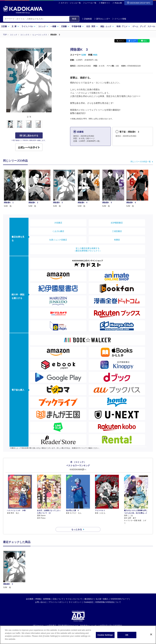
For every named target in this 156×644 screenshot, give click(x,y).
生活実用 (92, 26)
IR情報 (38, 599)
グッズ (143, 26)
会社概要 (30, 599)
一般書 (55, 26)
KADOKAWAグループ (120, 599)
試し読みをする (29, 136)
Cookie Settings (105, 636)
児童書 (65, 26)
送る (145, 41)
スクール (151, 26)
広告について (58, 599)
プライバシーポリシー (57, 602)
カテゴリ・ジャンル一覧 (71, 3)
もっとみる (77, 529)
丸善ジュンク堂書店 (58, 240)
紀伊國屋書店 (117, 223)
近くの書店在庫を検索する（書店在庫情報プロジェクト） (88, 249)
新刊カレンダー (102, 19)
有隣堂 (117, 240)
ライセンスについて (74, 599)
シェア (133, 41)
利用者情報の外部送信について (108, 602)
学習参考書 (78, 26)
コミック (43, 26)
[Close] (151, 636)
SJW (84, 55)
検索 (74, 19)
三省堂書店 (117, 231)
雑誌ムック (107, 26)
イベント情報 (119, 19)
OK (127, 636)
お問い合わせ (41, 602)
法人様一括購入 (102, 599)
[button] (54, 124)
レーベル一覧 (91, 3)
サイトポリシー (75, 602)
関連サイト (105, 3)
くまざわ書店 (58, 231)
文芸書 (5, 26)
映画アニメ (123, 26)
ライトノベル (28, 26)
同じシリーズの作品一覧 (141, 162)
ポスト (121, 41)
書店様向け (89, 599)
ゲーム (135, 26)
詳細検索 (87, 19)
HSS (95, 55)
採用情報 (47, 599)
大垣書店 (58, 223)
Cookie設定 (88, 602)
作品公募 (118, 3)
